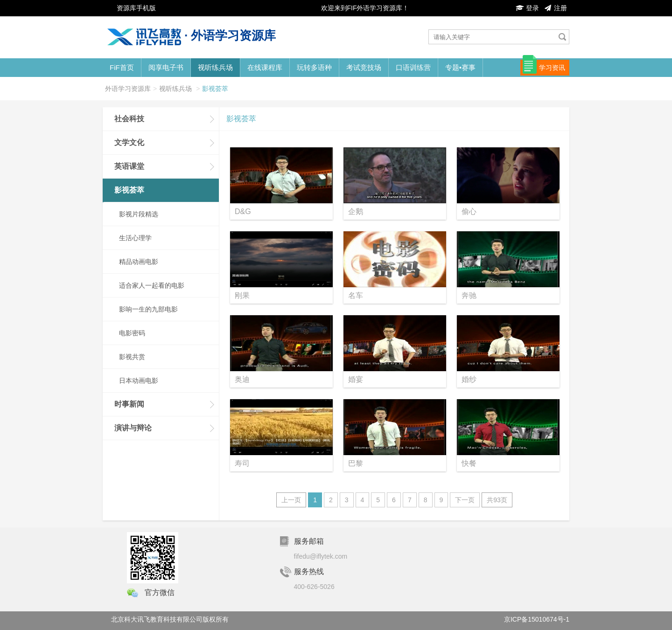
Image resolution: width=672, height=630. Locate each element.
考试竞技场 (364, 67)
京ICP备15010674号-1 (537, 619)
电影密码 (132, 333)
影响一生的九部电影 (148, 309)
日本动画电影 (139, 381)
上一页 (291, 500)
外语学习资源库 (128, 89)
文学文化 (129, 142)
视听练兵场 (215, 67)
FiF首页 (122, 67)
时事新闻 (129, 404)
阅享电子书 (166, 67)
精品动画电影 (139, 262)
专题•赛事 (460, 67)
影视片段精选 (139, 214)
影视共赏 (132, 357)
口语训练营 (413, 67)
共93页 (497, 500)
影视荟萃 (215, 89)
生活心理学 (135, 238)
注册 (555, 8)
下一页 (465, 500)
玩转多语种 (314, 67)
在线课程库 (265, 67)
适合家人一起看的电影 (152, 285)
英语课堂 (129, 166)
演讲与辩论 (133, 428)
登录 (527, 8)
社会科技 (129, 119)
